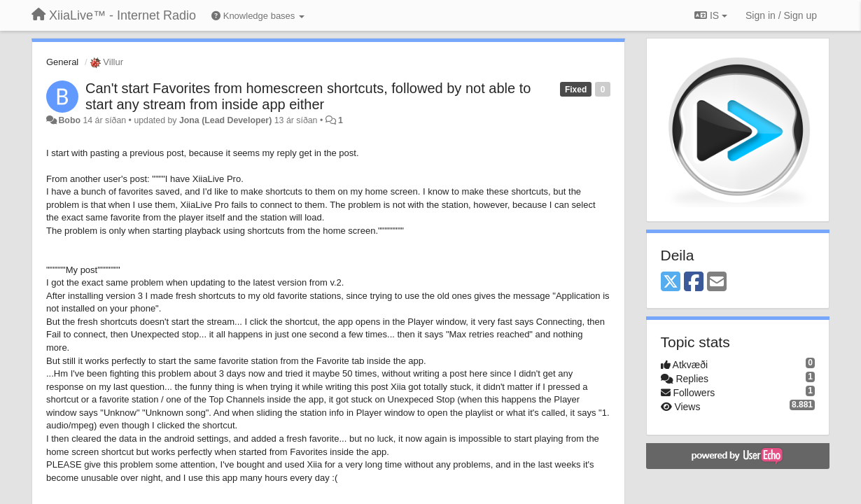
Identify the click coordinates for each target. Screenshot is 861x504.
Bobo (69, 120)
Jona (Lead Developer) (225, 120)
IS (711, 15)
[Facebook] (694, 282)
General (62, 62)
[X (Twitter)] (671, 282)
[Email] (717, 282)
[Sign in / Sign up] (781, 15)
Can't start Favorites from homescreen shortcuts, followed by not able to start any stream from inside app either (308, 96)
